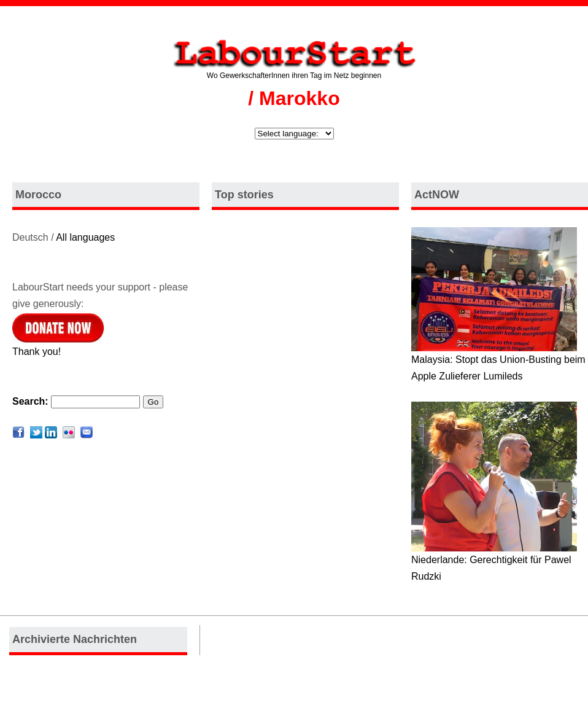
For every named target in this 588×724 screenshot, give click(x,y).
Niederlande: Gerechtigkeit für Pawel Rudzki (494, 562)
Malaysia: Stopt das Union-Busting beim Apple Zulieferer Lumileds (498, 362)
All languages (85, 237)
